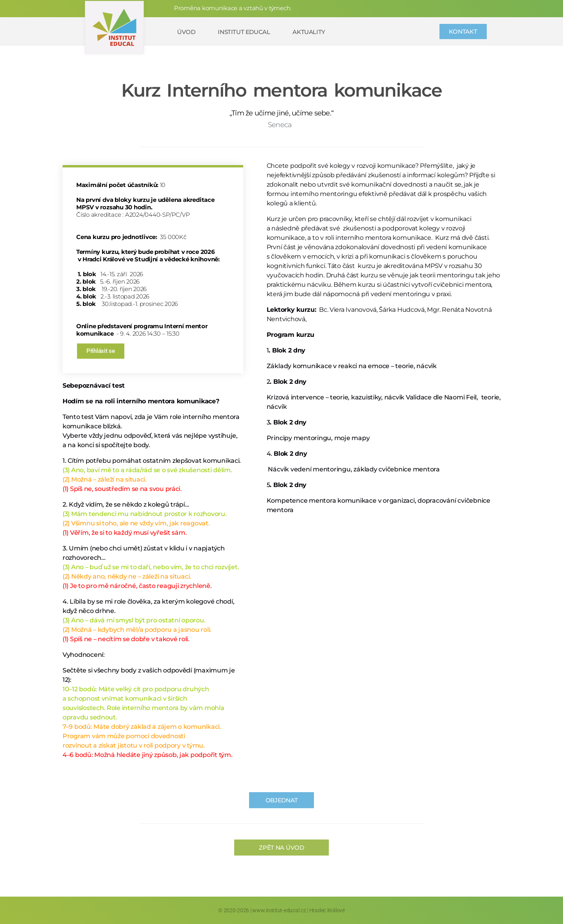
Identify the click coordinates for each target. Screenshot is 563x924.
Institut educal (244, 32)
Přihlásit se (101, 351)
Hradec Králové (327, 910)
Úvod (186, 32)
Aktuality (309, 32)
